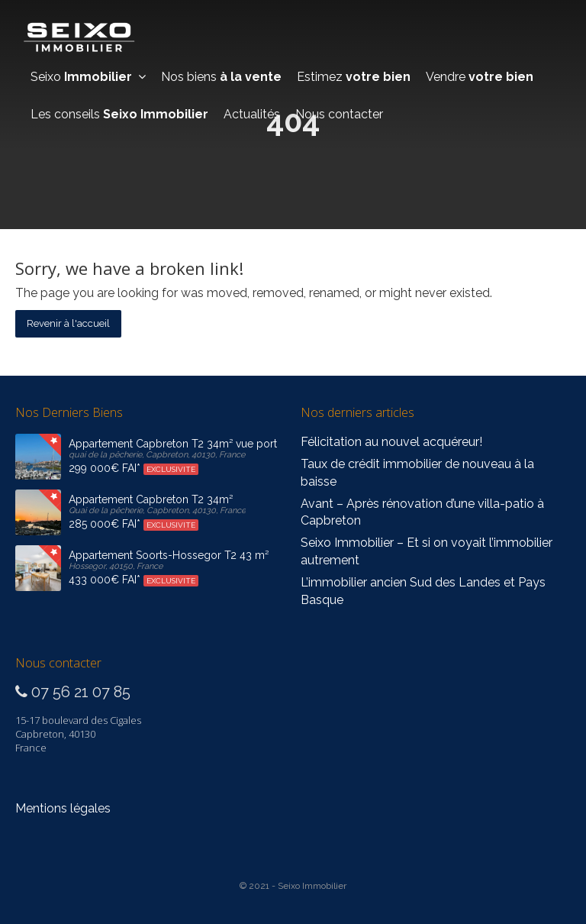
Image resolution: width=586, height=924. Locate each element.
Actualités (252, 114)
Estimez (354, 77)
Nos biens (221, 77)
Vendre (480, 77)
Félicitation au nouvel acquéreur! (391, 442)
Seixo (88, 77)
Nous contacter (339, 114)
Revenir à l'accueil (68, 323)
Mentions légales (63, 808)
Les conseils (119, 114)
